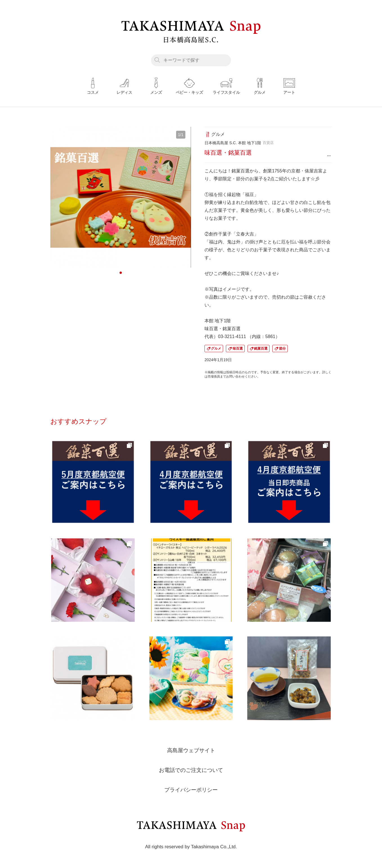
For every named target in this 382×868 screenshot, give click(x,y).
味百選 (238, 348)
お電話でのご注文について (191, 770)
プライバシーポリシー (191, 790)
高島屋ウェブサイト (191, 750)
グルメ (216, 348)
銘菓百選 (261, 348)
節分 (282, 348)
